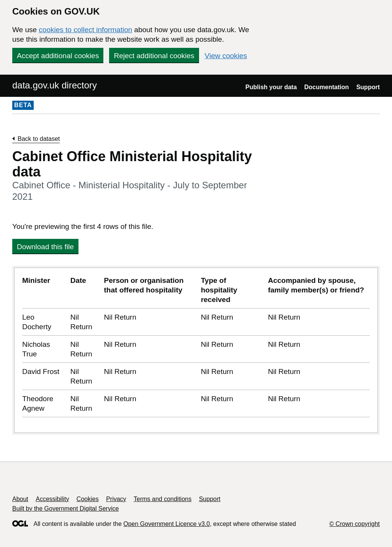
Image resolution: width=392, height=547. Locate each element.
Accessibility (52, 499)
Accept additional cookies (58, 56)
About (20, 499)
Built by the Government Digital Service (65, 509)
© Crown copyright (354, 524)
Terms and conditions (163, 499)
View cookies (226, 56)
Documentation (327, 87)
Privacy (116, 499)
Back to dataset (39, 139)
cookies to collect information (85, 30)
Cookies (88, 499)
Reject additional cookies (154, 56)
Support (368, 87)
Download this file (45, 247)
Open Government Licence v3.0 (167, 524)
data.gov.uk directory (55, 85)
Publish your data (271, 87)
